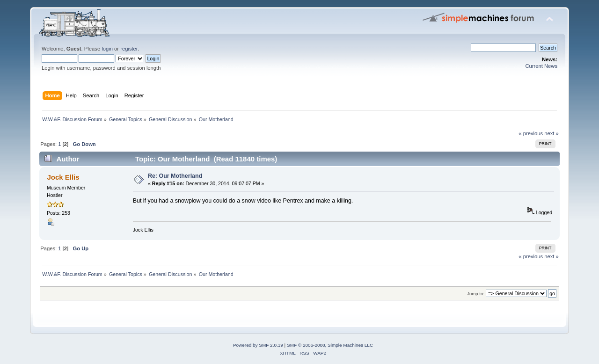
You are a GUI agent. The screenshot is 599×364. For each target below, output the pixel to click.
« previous (531, 133)
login (107, 49)
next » (552, 133)
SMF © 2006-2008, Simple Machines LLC (330, 345)
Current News (541, 66)
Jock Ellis (63, 177)
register (129, 49)
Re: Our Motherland (175, 176)
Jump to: (476, 294)
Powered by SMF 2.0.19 (258, 345)
